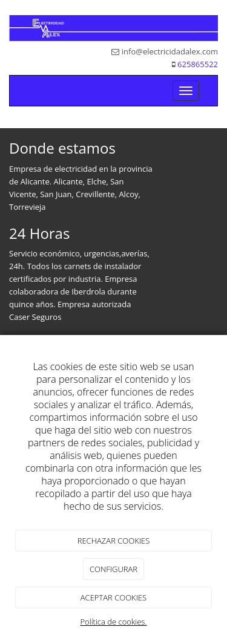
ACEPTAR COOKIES (113, 597)
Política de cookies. (113, 622)
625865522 (198, 64)
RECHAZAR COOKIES (114, 541)
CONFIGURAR (113, 569)
